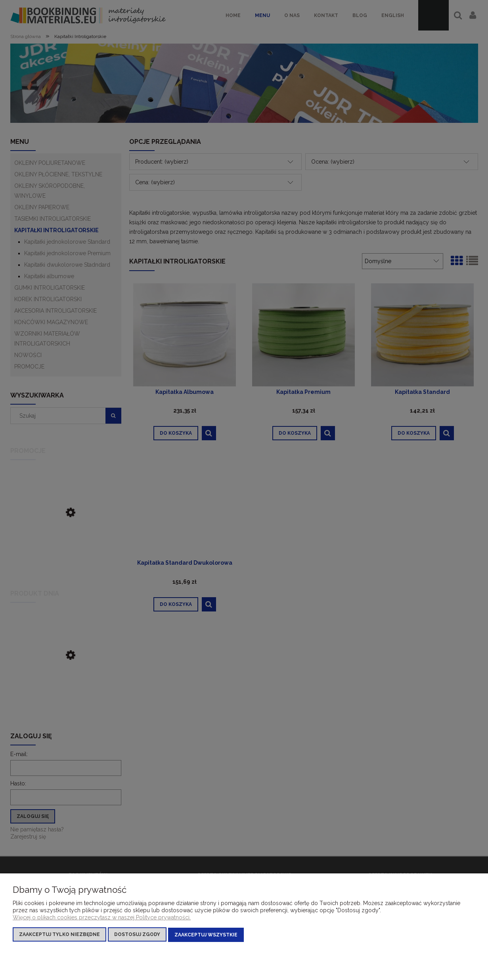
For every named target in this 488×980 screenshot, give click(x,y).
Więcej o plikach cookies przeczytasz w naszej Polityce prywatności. (102, 918)
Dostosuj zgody (137, 935)
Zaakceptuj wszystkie (206, 935)
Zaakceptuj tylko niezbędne (59, 935)
